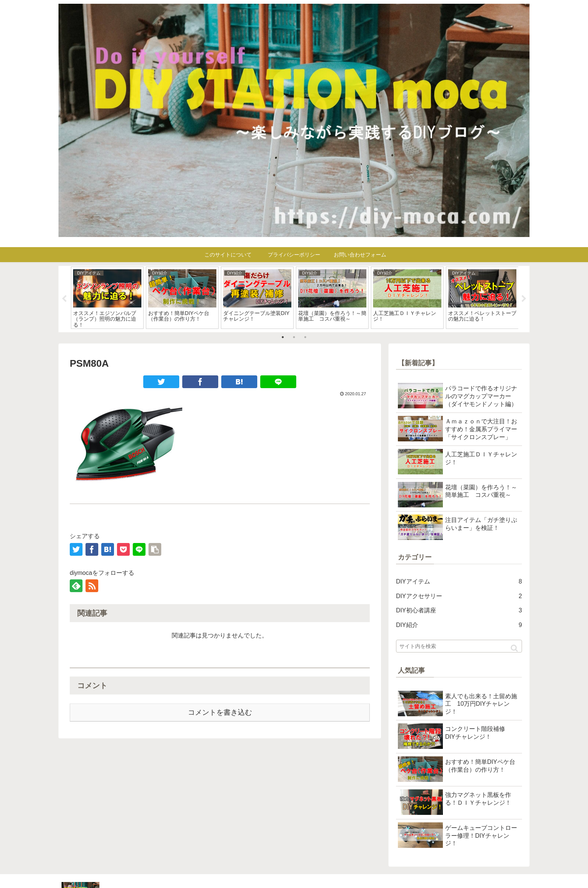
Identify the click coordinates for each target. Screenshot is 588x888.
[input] (459, 646)
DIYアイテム (459, 582)
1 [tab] (283, 337)
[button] (514, 648)
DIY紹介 (459, 625)
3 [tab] (305, 337)
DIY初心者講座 (459, 611)
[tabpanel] (107, 298)
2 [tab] (294, 337)
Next (524, 299)
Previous (64, 299)
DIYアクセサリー (459, 596)
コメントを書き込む (220, 712)
